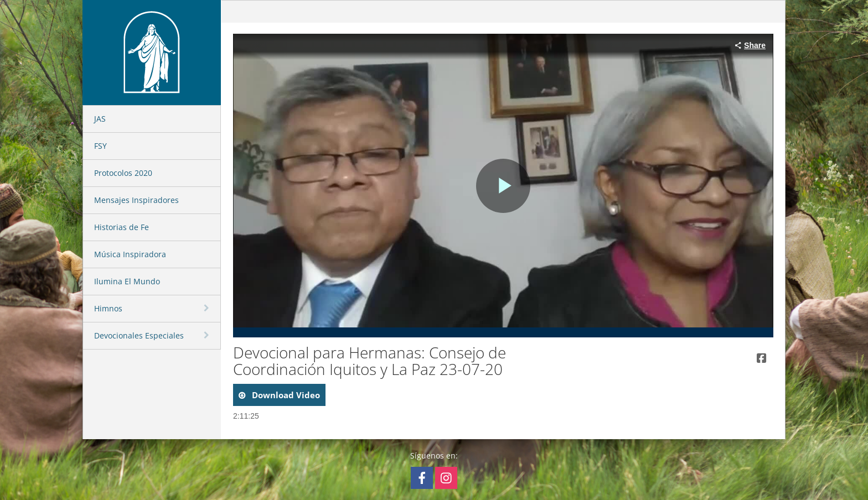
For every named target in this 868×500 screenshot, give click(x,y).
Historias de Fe (122, 227)
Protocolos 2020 (123, 173)
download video (285, 395)
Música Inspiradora (130, 254)
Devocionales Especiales (139, 335)
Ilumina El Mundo (127, 281)
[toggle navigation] (208, 308)
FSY (100, 146)
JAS (100, 119)
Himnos (108, 308)
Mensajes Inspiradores (136, 200)
